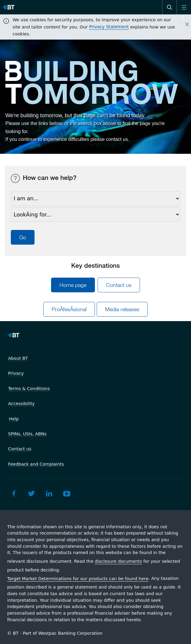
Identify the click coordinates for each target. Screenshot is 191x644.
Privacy (16, 373)
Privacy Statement (109, 27)
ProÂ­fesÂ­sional (69, 309)
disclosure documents (118, 561)
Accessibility (21, 404)
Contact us (119, 285)
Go (23, 237)
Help (14, 419)
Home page (73, 285)
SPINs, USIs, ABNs (27, 434)
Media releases (122, 309)
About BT (18, 358)
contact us (117, 139)
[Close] (183, 25)
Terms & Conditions (29, 389)
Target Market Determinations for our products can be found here (78, 579)
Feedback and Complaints (36, 464)
